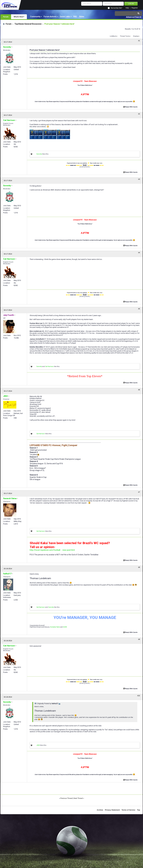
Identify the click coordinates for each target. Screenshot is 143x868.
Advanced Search (134, 17)
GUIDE (65, 627)
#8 (139, 567)
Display (136, 36)
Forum (6, 17)
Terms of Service (128, 810)
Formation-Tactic (55, 627)
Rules (82, 17)
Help (127, 8)
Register (135, 8)
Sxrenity (39, 154)
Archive (100, 810)
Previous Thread (66, 798)
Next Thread (78, 798)
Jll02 (38, 745)
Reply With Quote (131, 107)
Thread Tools (125, 36)
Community (35, 17)
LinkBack (113, 36)
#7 (139, 492)
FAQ (75, 17)
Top (139, 810)
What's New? (19, 17)
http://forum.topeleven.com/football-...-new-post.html (52, 550)
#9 (139, 639)
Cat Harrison (49, 366)
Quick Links (65, 17)
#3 (139, 179)
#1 (139, 41)
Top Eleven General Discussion (28, 24)
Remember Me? (116, 8)
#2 (139, 114)
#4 (139, 253)
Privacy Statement (112, 810)
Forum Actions (50, 17)
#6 (139, 390)
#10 (139, 696)
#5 (139, 309)
